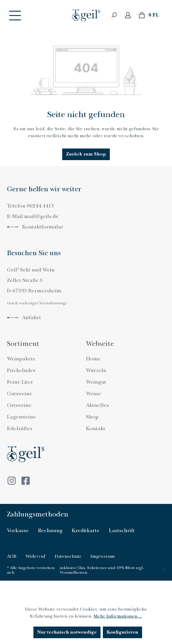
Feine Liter (20, 382)
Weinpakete (21, 359)
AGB (12, 556)
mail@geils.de (41, 216)
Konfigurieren (122, 632)
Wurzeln (96, 370)
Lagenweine (21, 417)
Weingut (96, 382)
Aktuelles (97, 405)
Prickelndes (21, 370)
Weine (94, 394)
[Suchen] (114, 15)
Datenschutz (68, 556)
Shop (92, 417)
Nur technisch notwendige (67, 632)
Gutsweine (20, 394)
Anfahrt (24, 317)
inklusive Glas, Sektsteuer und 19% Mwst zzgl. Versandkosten (102, 570)
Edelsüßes (20, 429)
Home (93, 359)
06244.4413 (40, 206)
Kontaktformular (35, 227)
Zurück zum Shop (86, 154)
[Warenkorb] (149, 15)
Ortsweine (19, 405)
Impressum (103, 556)
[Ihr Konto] (128, 15)
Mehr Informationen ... (118, 616)
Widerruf (35, 556)
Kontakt (96, 429)
